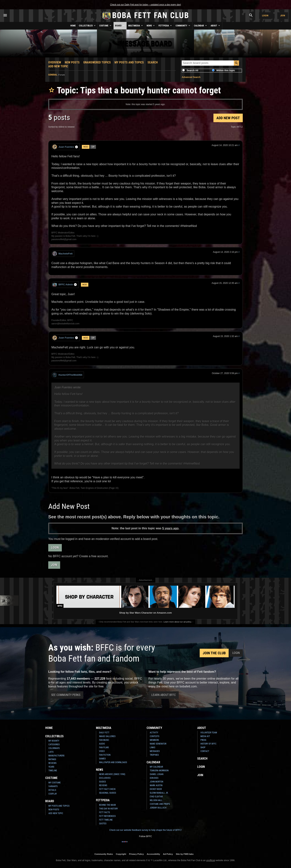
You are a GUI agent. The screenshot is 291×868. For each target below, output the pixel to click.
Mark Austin (156, 785)
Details (52, 790)
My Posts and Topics (129, 62)
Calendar (201, 25)
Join (283, 16)
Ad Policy (168, 854)
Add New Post (228, 118)
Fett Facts (104, 812)
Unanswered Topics (97, 62)
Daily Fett (104, 733)
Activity (154, 733)
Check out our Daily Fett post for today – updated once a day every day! (145, 5)
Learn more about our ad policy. (178, 622)
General (53, 75)
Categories (54, 745)
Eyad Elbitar (156, 797)
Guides (102, 782)
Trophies (154, 755)
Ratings (52, 759)
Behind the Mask (108, 805)
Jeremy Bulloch (158, 808)
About (216, 25)
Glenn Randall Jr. (159, 793)
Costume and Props (160, 804)
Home (73, 26)
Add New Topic (58, 66)
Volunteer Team (209, 733)
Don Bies (154, 778)
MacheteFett (62, 254)
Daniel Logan (157, 774)
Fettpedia (165, 25)
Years (51, 767)
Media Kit (205, 736)
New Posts (72, 62)
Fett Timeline (106, 820)
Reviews (52, 763)
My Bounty (54, 741)
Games (102, 759)
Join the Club (214, 653)
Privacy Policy (136, 854)
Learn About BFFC (164, 695)
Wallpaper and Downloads (113, 762)
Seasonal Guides (108, 793)
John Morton (156, 782)
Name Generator (158, 744)
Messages (155, 751)
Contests (155, 736)
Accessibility (153, 854)
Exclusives (105, 778)
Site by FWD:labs (185, 854)
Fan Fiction (105, 755)
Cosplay (53, 794)
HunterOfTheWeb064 (67, 375)
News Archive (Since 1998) (112, 774)
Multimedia (136, 25)
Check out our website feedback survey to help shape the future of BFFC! (145, 830)
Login (265, 16)
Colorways (54, 748)
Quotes (103, 824)
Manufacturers (56, 756)
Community (183, 25)
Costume (106, 25)
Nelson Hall (156, 800)
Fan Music (104, 740)
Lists (51, 752)
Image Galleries (107, 736)
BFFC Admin (65, 285)
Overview (55, 62)
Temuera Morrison (159, 771)
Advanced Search (191, 77)
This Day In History (108, 809)
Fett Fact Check (107, 789)
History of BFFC (208, 744)
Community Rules (104, 854)
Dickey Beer (156, 789)
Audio (102, 744)
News (151, 25)
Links (152, 747)
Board (120, 25)
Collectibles (88, 25)
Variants (53, 786)
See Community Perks (66, 695)
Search (153, 62)
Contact (205, 751)
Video (102, 751)
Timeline (53, 771)
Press (203, 740)
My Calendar (156, 767)
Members (154, 740)
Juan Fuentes (65, 147)
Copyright (121, 854)
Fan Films (104, 747)
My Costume (55, 783)
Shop (203, 747)
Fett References (107, 816)
